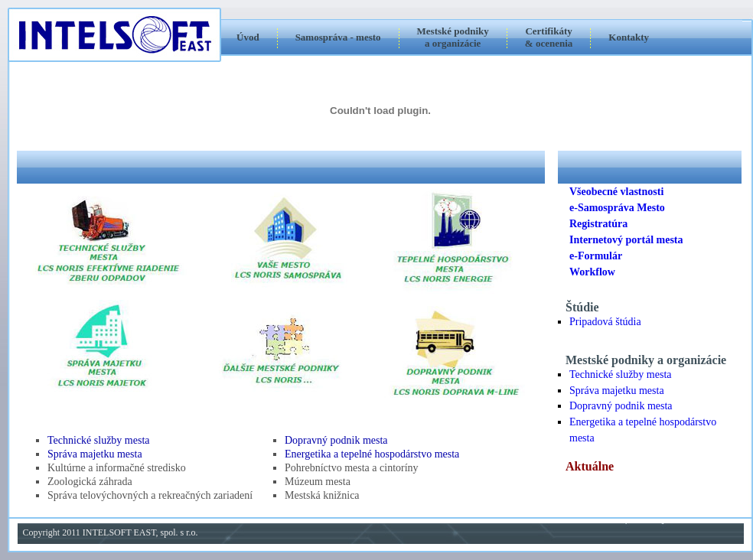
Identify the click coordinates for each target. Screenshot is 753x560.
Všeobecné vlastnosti (616, 192)
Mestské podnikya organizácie (453, 37)
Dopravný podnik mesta (336, 440)
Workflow (592, 272)
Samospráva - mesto (338, 37)
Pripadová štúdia (605, 322)
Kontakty (629, 37)
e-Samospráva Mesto (617, 208)
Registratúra (598, 224)
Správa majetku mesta (95, 454)
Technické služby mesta (99, 440)
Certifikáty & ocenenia (549, 37)
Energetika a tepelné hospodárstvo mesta (372, 454)
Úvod (248, 37)
